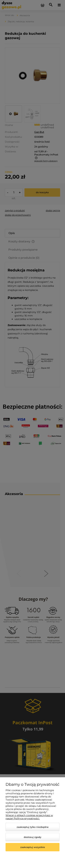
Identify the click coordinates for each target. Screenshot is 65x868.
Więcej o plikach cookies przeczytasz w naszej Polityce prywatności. (29, 817)
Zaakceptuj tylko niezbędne (33, 827)
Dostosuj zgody (32, 837)
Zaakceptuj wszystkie (33, 847)
